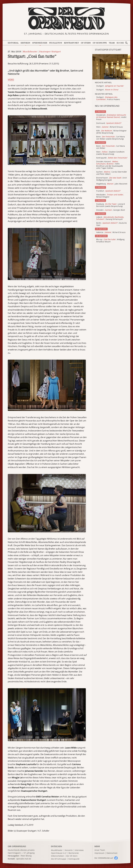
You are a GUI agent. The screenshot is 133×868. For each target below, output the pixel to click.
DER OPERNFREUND (17, 846)
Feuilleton (56, 43)
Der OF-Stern (72, 856)
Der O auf (104, 858)
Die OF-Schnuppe (59, 859)
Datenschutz (112, 853)
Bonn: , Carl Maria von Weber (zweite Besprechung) (111, 138)
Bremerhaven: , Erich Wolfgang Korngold (112, 179)
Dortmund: (109, 123)
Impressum (99, 853)
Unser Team (100, 850)
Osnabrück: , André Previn (111, 117)
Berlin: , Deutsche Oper (112, 224)
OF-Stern (86, 43)
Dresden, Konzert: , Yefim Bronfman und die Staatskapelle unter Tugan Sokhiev (110, 165)
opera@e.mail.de (24, 859)
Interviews (79, 850)
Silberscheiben (58, 856)
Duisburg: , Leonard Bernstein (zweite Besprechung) (110, 205)
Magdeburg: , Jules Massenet (112, 184)
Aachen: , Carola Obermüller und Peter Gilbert (112, 173)
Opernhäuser (40, 43)
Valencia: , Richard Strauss (111, 232)
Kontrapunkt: (112, 158)
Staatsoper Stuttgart (50, 52)
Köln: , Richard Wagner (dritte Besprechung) (111, 132)
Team (112, 43)
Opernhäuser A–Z (59, 853)
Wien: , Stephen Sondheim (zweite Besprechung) (110, 153)
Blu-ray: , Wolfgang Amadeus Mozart (110, 241)
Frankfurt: (109, 191)
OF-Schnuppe (100, 43)
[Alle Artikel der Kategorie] (111, 67)
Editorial (13, 43)
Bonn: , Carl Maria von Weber (111, 147)
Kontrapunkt (71, 43)
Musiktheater (30, 52)
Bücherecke (74, 853)
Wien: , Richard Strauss (110, 127)
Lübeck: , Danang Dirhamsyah (110, 218)
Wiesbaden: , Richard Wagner (110, 196)
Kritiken (25, 43)
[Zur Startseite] (67, 19)
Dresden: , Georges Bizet (111, 210)
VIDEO (11, 80)
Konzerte (69, 850)
